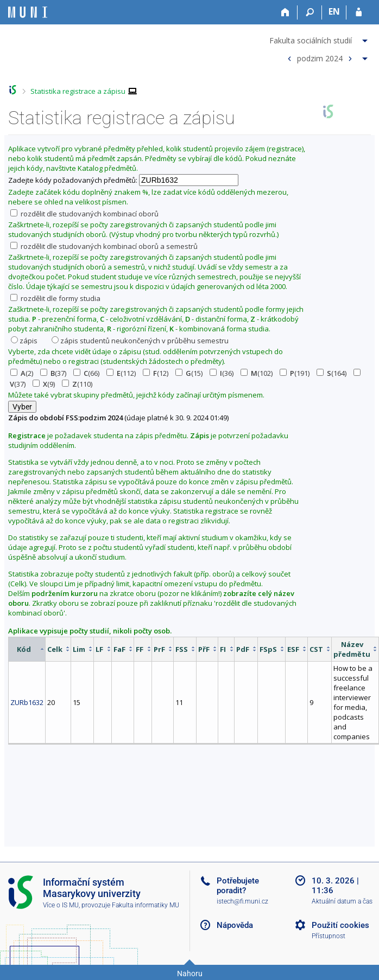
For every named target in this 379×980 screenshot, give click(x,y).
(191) (295, 373)
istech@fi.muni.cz (242, 901)
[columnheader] (27, 649)
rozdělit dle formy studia (55, 298)
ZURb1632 (27, 702)
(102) (257, 373)
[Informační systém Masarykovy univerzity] (28, 12)
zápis (24, 341)
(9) (44, 384)
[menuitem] (320, 39)
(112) (121, 373)
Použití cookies (340, 925)
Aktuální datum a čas (342, 901)
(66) (86, 373)
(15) (189, 373)
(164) (331, 373)
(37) (53, 373)
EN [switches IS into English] (334, 11)
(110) (77, 384)
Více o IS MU (61, 905)
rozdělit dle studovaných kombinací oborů (84, 214)
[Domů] (285, 12)
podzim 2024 (320, 58)
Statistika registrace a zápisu (78, 91)
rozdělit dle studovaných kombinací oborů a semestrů (104, 246)
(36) (222, 373)
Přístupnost (329, 936)
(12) (156, 373)
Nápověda (235, 925)
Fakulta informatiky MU (146, 905)
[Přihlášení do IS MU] (359, 12)
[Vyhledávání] (310, 12)
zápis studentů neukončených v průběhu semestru (140, 341)
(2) (22, 373)
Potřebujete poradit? (238, 886)
